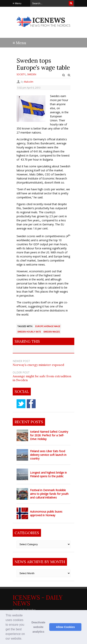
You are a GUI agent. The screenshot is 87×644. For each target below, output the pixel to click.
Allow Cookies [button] (65, 627)
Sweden (32, 74)
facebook (31, 404)
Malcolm (29, 82)
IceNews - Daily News (38, 600)
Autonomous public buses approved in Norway (46, 513)
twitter (21, 404)
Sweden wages (51, 332)
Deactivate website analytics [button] (38, 627)
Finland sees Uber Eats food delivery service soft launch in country (48, 455)
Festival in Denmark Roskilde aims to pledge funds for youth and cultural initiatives (49, 494)
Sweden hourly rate (29, 332)
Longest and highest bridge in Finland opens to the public (48, 474)
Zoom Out (64, 75)
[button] (24, 639)
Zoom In (69, 75)
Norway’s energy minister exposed (38, 365)
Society (21, 74)
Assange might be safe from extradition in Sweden (42, 378)
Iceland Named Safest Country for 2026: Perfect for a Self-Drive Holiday (49, 435)
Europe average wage (48, 326)
